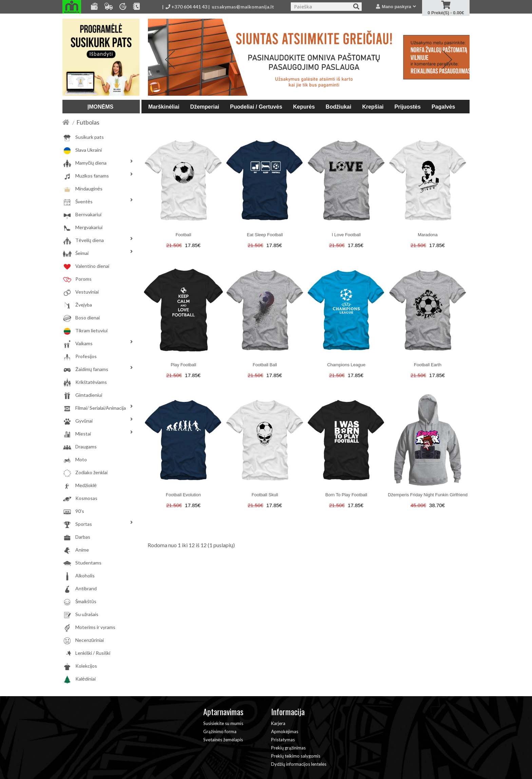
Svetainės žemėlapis (223, 740)
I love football (346, 235)
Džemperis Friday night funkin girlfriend (428, 495)
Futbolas (88, 122)
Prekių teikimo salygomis (296, 756)
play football (183, 365)
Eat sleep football (265, 235)
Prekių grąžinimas (288, 748)
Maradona (428, 235)
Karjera (278, 723)
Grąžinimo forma (220, 731)
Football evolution (183, 495)
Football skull (265, 495)
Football (183, 235)
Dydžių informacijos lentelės (299, 764)
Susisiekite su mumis (223, 723)
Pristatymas (283, 740)
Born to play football (346, 495)
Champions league (346, 365)
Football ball (265, 365)
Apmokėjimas (285, 731)
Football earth (428, 365)
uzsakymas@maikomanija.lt (243, 7)
